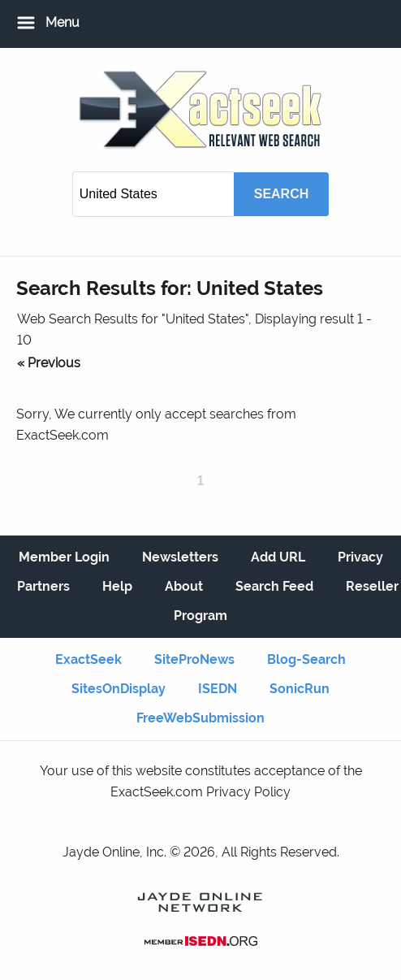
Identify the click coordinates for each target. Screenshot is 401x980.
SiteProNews (194, 659)
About (184, 586)
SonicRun (300, 689)
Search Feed (274, 586)
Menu (63, 22)
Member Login (64, 557)
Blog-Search (306, 659)
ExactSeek (88, 659)
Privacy (360, 557)
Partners (43, 586)
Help (117, 586)
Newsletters (180, 557)
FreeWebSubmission (200, 718)
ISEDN (218, 689)
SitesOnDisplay (119, 689)
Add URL (278, 557)
